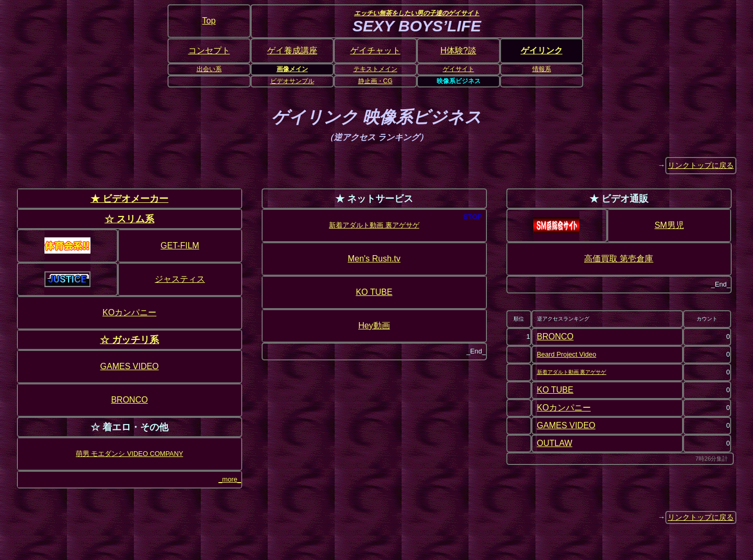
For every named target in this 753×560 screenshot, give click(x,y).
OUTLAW (555, 443)
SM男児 (669, 225)
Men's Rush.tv (374, 259)
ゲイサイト (459, 69)
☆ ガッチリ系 (129, 340)
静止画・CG (375, 81)
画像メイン (292, 69)
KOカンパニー (129, 312)
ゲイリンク (542, 50)
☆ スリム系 (129, 219)
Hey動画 (374, 325)
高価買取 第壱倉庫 (619, 259)
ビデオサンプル (292, 81)
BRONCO (129, 400)
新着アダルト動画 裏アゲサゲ (374, 225)
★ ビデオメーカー (129, 198)
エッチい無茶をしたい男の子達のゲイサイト (417, 13)
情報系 (542, 69)
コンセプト (209, 50)
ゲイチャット (375, 50)
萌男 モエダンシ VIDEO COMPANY (129, 454)
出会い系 (209, 69)
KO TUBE (374, 292)
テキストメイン (375, 69)
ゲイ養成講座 (292, 50)
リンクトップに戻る (701, 165)
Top (209, 21)
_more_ (230, 479)
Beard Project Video (567, 354)
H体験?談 (458, 50)
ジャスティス (180, 279)
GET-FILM (180, 245)
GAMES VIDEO (130, 366)
